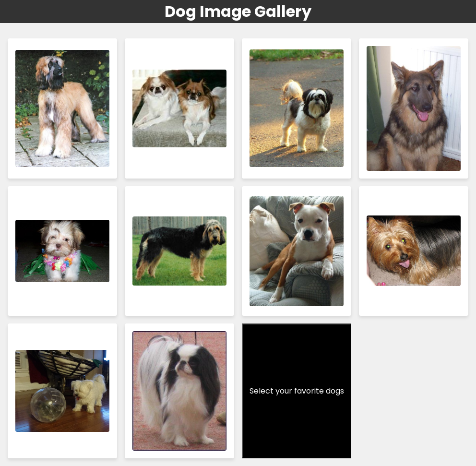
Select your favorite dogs (297, 391)
